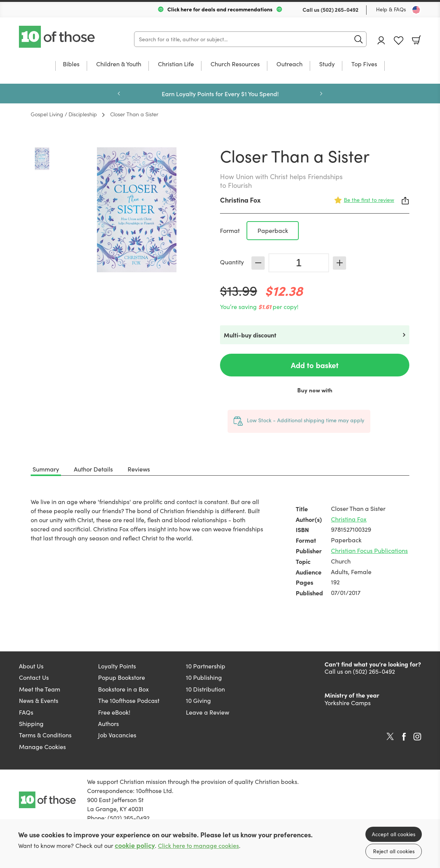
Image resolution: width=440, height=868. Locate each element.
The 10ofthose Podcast (129, 700)
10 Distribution (205, 689)
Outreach (289, 64)
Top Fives (364, 64)
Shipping (31, 724)
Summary (46, 469)
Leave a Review (208, 712)
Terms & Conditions (45, 735)
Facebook (404, 737)
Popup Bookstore (122, 677)
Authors (108, 724)
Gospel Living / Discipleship (64, 114)
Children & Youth (119, 64)
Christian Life (176, 64)
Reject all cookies (394, 851)
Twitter (390, 737)
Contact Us (34, 677)
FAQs (26, 712)
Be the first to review (369, 200)
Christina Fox (240, 200)
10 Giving (198, 700)
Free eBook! (114, 712)
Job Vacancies (117, 735)
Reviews (139, 469)
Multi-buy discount (250, 335)
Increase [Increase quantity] (339, 263)
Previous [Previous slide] (119, 94)
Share (406, 201)
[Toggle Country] (416, 10)
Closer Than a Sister (134, 114)
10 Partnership (206, 666)
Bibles (71, 64)
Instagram (417, 737)
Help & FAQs (391, 9)
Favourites (399, 41)
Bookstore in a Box (123, 689)
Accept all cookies (394, 834)
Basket (417, 40)
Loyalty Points (117, 666)
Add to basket (315, 365)
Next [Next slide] (321, 94)
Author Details (93, 469)
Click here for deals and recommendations (220, 9)
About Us (31, 666)
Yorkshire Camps (348, 703)
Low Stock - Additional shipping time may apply (306, 420)
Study (327, 64)
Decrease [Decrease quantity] (258, 263)
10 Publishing (204, 677)
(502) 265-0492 (340, 9)
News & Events (39, 700)
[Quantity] (299, 263)
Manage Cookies (42, 747)
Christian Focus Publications (369, 550)
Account (381, 40)
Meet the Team (40, 689)
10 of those (58, 37)
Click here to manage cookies (198, 845)
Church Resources (235, 64)
